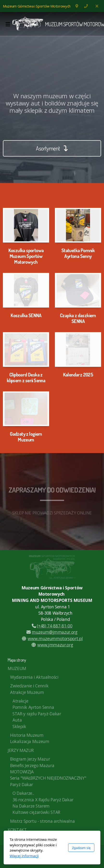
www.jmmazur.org (55, 645)
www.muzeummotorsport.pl (55, 638)
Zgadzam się (81, 848)
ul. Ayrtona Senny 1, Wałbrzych (77, 6)
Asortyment (52, 148)
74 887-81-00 (86, 6)
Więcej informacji (24, 856)
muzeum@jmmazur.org (52, 632)
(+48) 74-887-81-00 (52, 626)
